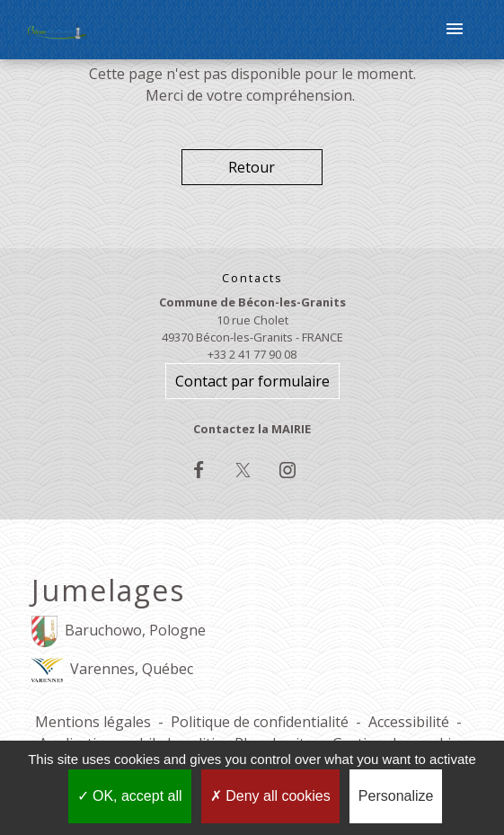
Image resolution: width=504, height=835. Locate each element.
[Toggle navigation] (455, 30)
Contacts (252, 278)
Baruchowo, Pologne (119, 631)
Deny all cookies (270, 796)
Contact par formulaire (252, 381)
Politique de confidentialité (260, 722)
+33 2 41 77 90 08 (252, 354)
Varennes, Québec (112, 670)
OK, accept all (130, 796)
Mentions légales (93, 722)
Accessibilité (409, 722)
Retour (252, 167)
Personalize (396, 796)
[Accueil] (58, 30)
